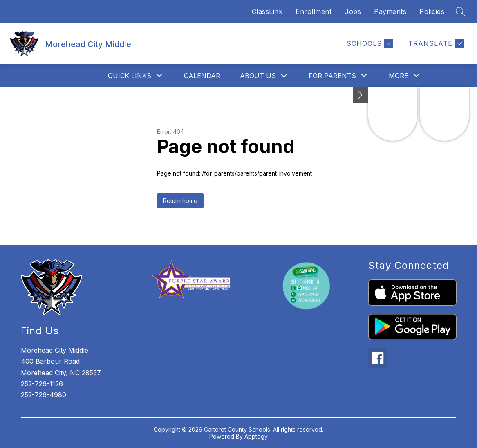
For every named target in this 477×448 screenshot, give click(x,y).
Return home (180, 201)
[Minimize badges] (361, 95)
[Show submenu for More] (399, 76)
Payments (390, 11)
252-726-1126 (42, 384)
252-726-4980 (44, 395)
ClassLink (267, 11)
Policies (432, 11)
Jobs (353, 11)
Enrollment (314, 11)
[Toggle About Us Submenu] (284, 76)
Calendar (202, 76)
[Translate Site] (435, 44)
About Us (258, 76)
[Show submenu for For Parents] (332, 76)
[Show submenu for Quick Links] (130, 76)
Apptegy (256, 436)
